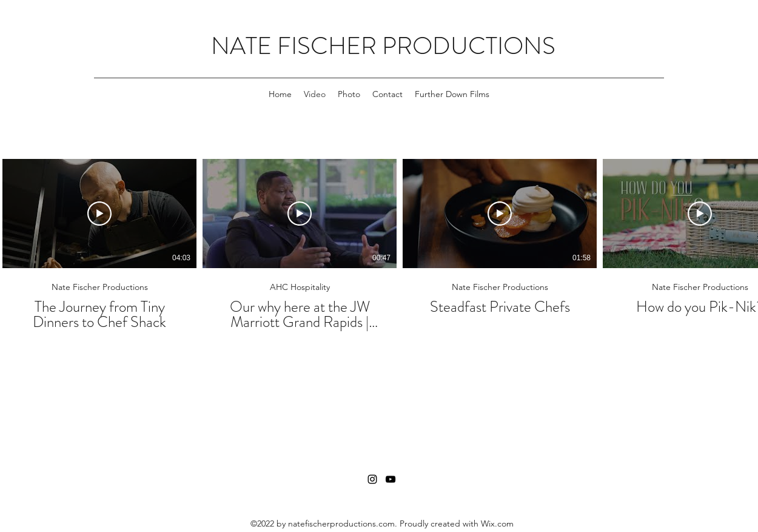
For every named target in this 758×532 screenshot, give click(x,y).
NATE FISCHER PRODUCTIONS (383, 46)
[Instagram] (372, 479)
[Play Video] (99, 214)
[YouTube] (391, 479)
